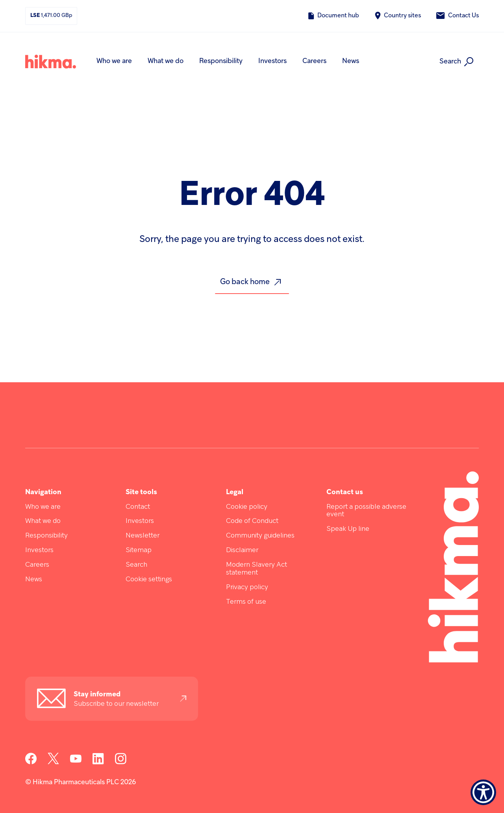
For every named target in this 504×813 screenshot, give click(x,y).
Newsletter (143, 536)
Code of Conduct (252, 521)
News (351, 61)
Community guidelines (260, 536)
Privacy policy (247, 587)
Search (136, 565)
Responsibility (221, 61)
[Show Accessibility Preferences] (483, 792)
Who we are (114, 61)
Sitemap (139, 550)
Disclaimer (242, 550)
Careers (314, 61)
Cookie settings (149, 580)
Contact (138, 507)
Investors (272, 61)
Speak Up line (348, 529)
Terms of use (246, 602)
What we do (166, 61)
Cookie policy (247, 507)
